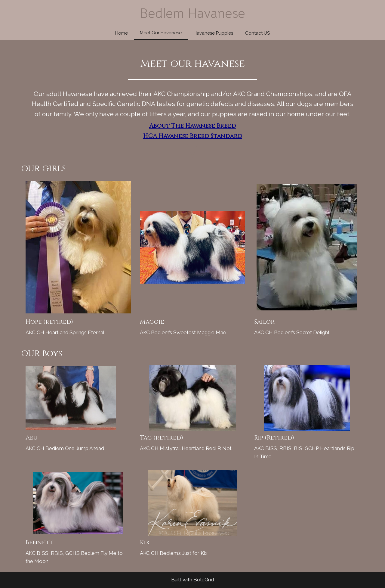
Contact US (257, 33)
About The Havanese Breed (192, 126)
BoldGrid (204, 580)
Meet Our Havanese (161, 33)
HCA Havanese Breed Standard (193, 136)
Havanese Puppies (213, 33)
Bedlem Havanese (192, 13)
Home (122, 33)
